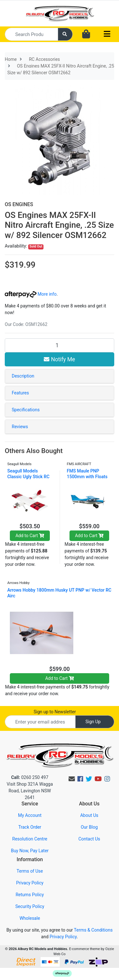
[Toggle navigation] (107, 34)
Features (20, 393)
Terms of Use (30, 871)
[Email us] (72, 779)
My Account (30, 815)
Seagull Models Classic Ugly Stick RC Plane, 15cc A (28, 477)
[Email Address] (40, 722)
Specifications (26, 410)
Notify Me (59, 359)
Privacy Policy (30, 883)
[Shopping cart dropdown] (86, 34)
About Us (89, 815)
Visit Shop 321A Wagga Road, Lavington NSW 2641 (30, 791)
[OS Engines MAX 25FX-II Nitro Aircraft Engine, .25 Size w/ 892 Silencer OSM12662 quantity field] (60, 345)
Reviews (20, 427)
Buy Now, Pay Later (30, 851)
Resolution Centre (30, 839)
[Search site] (65, 34)
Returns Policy (30, 895)
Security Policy (30, 906)
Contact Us (89, 839)
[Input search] (31, 34)
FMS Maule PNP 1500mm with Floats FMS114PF (87, 477)
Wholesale (30, 918)
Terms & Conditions (93, 930)
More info (31, 294)
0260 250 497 (30, 777)
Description (23, 376)
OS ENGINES (19, 204)
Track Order (30, 827)
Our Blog (89, 827)
